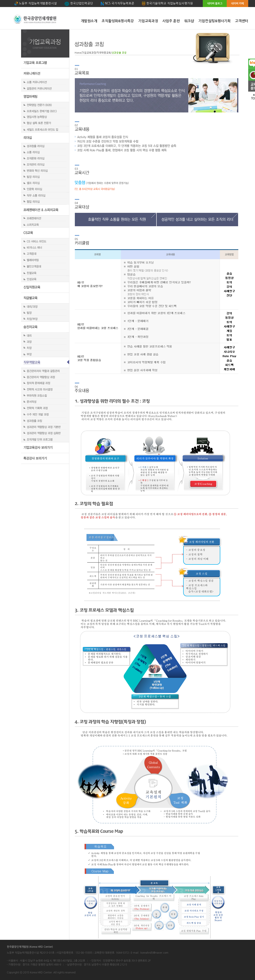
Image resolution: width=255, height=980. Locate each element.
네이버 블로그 (215, 4)
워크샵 (189, 21)
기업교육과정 (148, 21)
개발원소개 (89, 21)
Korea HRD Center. (41, 973)
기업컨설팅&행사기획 (215, 21)
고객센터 (242, 21)
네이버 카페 (237, 4)
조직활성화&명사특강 (118, 21)
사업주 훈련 (171, 21)
